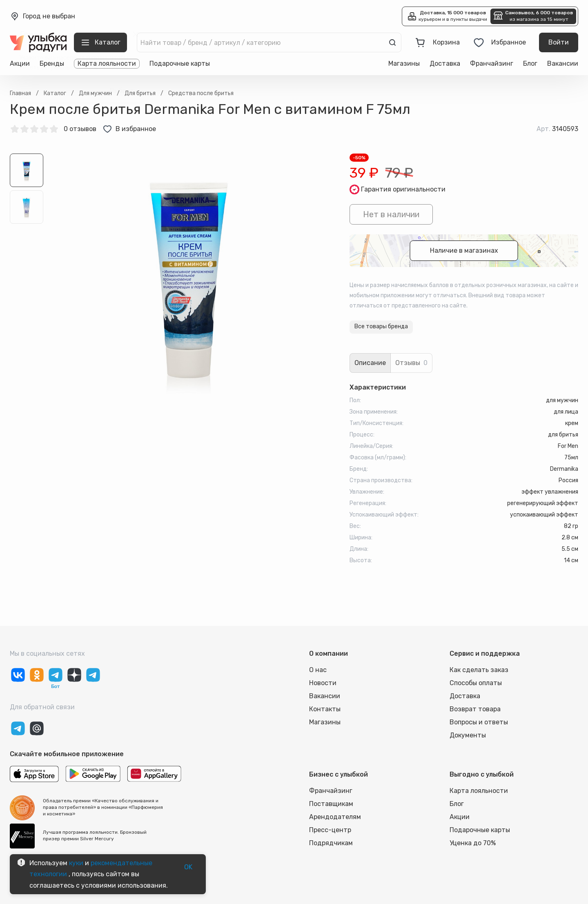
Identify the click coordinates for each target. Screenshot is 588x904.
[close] (136, 34)
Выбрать (124, 91)
